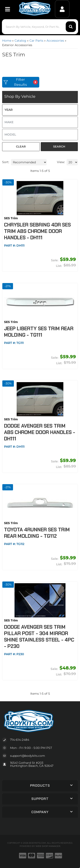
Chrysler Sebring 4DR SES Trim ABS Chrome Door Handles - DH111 (37, 231)
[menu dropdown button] (7, 9)
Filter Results (21, 82)
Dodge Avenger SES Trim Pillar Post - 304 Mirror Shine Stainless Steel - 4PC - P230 (39, 637)
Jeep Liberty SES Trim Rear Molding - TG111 (39, 332)
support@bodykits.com (28, 756)
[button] (40, 27)
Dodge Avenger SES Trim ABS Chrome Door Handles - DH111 (40, 432)
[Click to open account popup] (62, 9)
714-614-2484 (20, 740)
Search (59, 146)
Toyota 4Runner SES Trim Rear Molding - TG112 (37, 533)
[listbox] (40, 110)
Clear (21, 146)
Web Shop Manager (48, 846)
